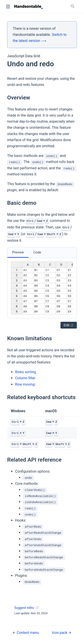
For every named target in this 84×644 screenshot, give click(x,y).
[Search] (74, 6)
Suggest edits (24, 608)
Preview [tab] (18, 252)
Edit (69, 325)
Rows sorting (25, 372)
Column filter (25, 378)
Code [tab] (37, 252)
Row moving (25, 384)
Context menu (28, 633)
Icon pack (60, 633)
